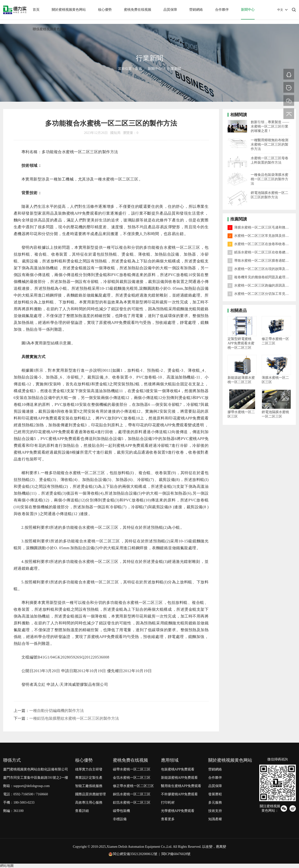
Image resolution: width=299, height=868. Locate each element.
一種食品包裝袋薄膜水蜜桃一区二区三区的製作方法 (269, 179)
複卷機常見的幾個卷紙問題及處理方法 (260, 277)
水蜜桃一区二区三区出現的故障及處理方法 (263, 269)
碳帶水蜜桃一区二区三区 (132, 769)
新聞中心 (248, 10)
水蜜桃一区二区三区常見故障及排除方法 (262, 236)
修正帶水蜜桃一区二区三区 (133, 786)
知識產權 (215, 819)
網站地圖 (7, 866)
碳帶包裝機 (121, 811)
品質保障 (170, 10)
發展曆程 (215, 794)
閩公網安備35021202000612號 (135, 854)
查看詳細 (82, 811)
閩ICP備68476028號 (176, 854)
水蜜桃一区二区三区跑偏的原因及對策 (260, 285)
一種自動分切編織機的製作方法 (57, 711)
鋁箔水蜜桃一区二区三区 (132, 803)
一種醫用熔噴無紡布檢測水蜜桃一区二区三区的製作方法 (269, 145)
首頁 (36, 10)
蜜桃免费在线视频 (138, 10)
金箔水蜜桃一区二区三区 (132, 778)
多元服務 (215, 803)
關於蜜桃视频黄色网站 (69, 10)
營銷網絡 (196, 10)
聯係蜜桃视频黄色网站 (50, 29)
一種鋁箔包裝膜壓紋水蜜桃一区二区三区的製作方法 (74, 718)
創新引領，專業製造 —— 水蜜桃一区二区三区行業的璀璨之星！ (270, 126)
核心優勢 (105, 10)
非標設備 (120, 819)
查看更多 (168, 819)
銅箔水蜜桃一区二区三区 (132, 794)
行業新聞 (174, 69)
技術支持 (215, 811)
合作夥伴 (222, 10)
